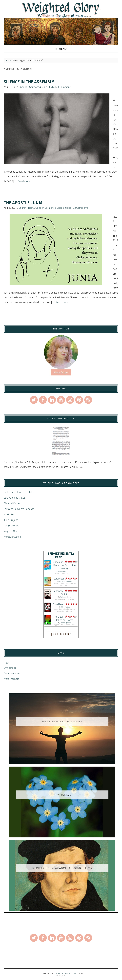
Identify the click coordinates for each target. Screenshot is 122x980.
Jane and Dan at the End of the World (65, 565)
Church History (26, 208)
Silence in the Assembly (29, 82)
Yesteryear (58, 579)
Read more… (25, 181)
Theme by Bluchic (61, 976)
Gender (24, 87)
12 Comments (81, 208)
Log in (7, 662)
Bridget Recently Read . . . (61, 555)
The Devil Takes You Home (63, 618)
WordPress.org (11, 679)
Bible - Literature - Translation (20, 492)
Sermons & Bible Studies (42, 87)
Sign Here (58, 604)
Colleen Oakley (62, 571)
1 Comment (64, 87)
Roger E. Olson (11, 531)
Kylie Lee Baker (66, 597)
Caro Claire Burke (65, 581)
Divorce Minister (12, 503)
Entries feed (10, 668)
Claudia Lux (65, 607)
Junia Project (11, 520)
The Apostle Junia (23, 203)
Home (8, 60)
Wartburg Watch (12, 537)
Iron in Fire (9, 514)
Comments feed (12, 673)
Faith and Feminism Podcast (19, 509)
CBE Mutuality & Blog (15, 498)
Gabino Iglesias (65, 623)
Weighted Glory (66, 973)
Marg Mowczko (11, 525)
